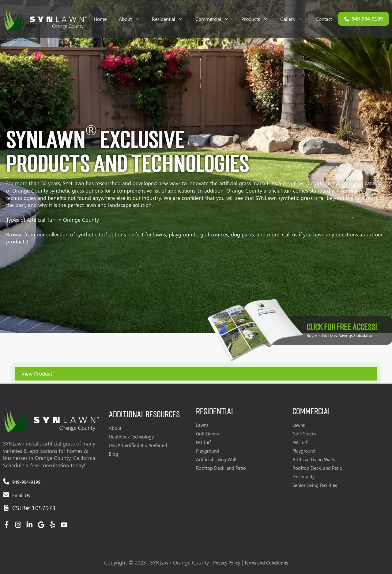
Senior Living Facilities (315, 485)
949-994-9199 (26, 482)
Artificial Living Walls (217, 459)
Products (258, 19)
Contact (324, 19)
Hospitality (303, 476)
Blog (113, 454)
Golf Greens (208, 434)
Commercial (215, 19)
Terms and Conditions (266, 563)
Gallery (295, 19)
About (132, 19)
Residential (171, 19)
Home (100, 19)
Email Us (21, 495)
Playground (207, 451)
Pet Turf (204, 442)
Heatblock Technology (131, 437)
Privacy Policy (227, 563)
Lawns (202, 425)
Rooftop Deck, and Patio (221, 468)
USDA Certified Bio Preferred (138, 445)
